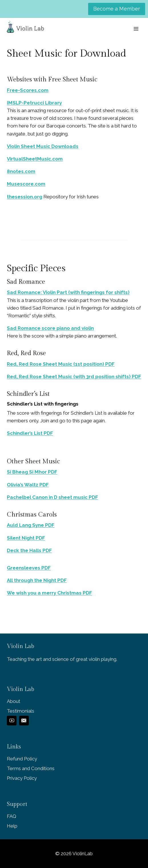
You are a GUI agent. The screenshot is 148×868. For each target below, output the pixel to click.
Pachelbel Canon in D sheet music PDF (52, 497)
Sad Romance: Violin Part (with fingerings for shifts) (68, 292)
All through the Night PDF (37, 580)
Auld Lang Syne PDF (31, 525)
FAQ (12, 816)
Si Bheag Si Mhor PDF (32, 472)
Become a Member (117, 9)
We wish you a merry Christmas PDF (49, 593)
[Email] (24, 721)
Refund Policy (22, 759)
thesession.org (25, 197)
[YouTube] (12, 721)
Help (12, 826)
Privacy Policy (22, 778)
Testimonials (21, 711)
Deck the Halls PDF (29, 550)
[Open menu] (136, 29)
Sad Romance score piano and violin (50, 328)
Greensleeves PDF (29, 568)
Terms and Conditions (31, 768)
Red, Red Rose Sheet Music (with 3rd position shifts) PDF (74, 377)
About (14, 701)
